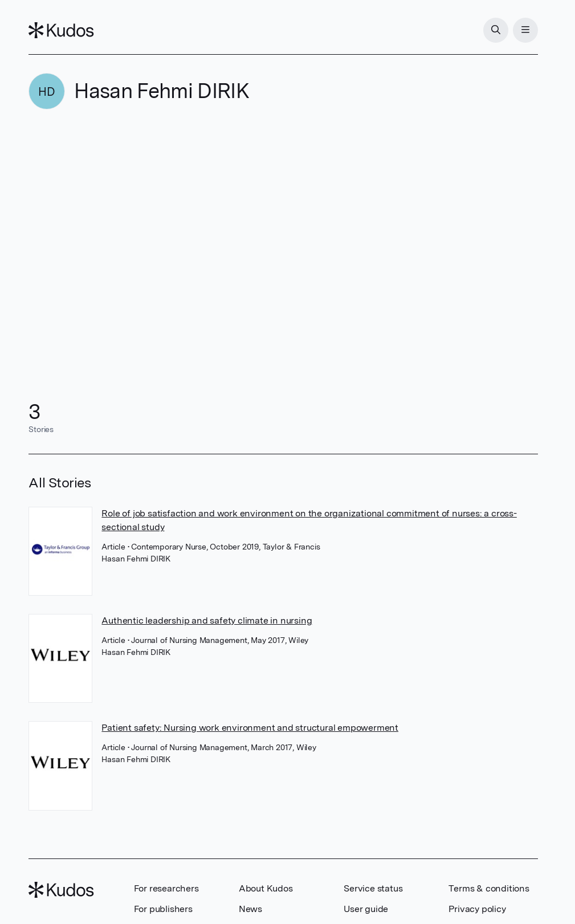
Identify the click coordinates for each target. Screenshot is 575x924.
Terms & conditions (489, 888)
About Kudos (266, 888)
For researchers (166, 888)
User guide (366, 909)
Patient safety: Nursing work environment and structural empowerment (250, 728)
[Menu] (525, 30)
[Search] (496, 30)
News (250, 909)
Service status (373, 888)
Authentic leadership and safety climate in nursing (207, 620)
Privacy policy (477, 909)
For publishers (163, 909)
